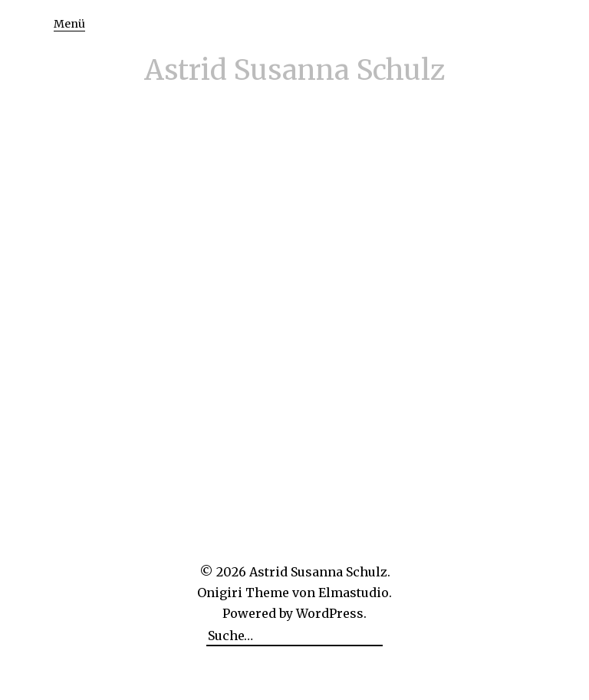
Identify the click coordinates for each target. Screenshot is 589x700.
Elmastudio (354, 593)
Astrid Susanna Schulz (295, 70)
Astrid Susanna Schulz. (320, 572)
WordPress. (331, 613)
